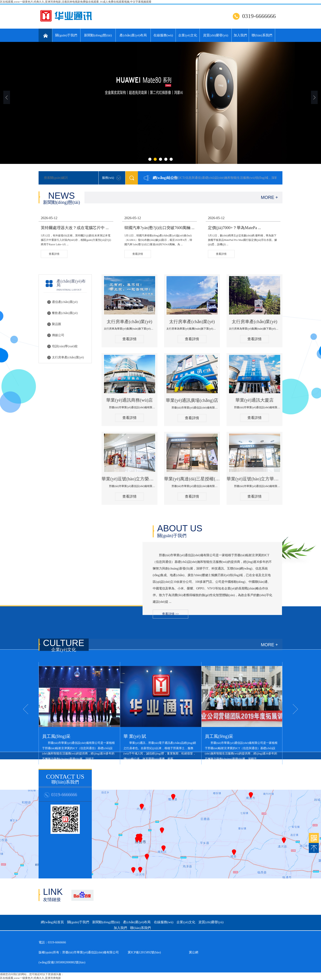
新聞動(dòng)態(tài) (98, 35)
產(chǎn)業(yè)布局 (133, 35)
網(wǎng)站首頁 (52, 922)
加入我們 (240, 35)
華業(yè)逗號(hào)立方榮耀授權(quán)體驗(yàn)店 (129, 479)
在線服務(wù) (163, 35)
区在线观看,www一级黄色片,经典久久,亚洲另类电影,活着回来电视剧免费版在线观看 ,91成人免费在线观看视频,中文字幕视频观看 (76, 2)
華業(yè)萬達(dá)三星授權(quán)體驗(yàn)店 (192, 479)
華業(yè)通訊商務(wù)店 (129, 400)
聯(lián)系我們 (262, 35)
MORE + (269, 197)
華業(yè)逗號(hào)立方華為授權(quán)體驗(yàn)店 (254, 479)
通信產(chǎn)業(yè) (65, 302)
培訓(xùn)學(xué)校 (65, 346)
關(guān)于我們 (66, 35)
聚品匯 (57, 324)
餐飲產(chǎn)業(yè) (65, 313)
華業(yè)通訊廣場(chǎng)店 (192, 400)
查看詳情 (129, 339)
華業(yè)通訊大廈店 (254, 400)
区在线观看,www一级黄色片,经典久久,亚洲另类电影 (30, 978)
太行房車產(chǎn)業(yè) (68, 357)
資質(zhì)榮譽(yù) (216, 35)
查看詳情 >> (170, 614)
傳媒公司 (58, 335)
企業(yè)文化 (188, 35)
